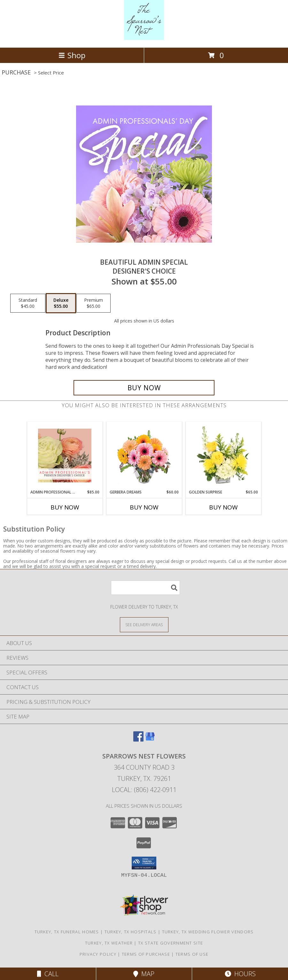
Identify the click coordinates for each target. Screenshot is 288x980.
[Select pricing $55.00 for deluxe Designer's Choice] (61, 303)
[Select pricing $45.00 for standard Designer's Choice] (28, 303)
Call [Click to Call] (48, 974)
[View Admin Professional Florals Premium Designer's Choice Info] (65, 455)
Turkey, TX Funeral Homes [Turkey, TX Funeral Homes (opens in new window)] (67, 932)
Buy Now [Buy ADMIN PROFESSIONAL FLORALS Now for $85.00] (65, 507)
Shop (72, 55)
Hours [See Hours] (240, 974)
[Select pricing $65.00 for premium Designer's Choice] (93, 303)
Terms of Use (192, 954)
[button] (144, 863)
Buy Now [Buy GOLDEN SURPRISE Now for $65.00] (223, 507)
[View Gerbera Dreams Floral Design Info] (144, 456)
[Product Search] (145, 588)
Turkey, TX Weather (109, 943)
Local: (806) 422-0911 (144, 790)
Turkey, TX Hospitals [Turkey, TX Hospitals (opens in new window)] (131, 932)
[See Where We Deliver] (144, 624)
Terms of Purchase (146, 954)
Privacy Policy (98, 954)
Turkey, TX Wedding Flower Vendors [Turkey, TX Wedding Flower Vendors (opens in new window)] (208, 932)
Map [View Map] (144, 974)
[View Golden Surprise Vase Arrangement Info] (223, 455)
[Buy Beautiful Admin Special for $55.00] (144, 388)
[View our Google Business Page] (150, 739)
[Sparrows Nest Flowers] (144, 38)
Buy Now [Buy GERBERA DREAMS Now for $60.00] (144, 507)
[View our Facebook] (138, 739)
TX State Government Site (171, 943)
